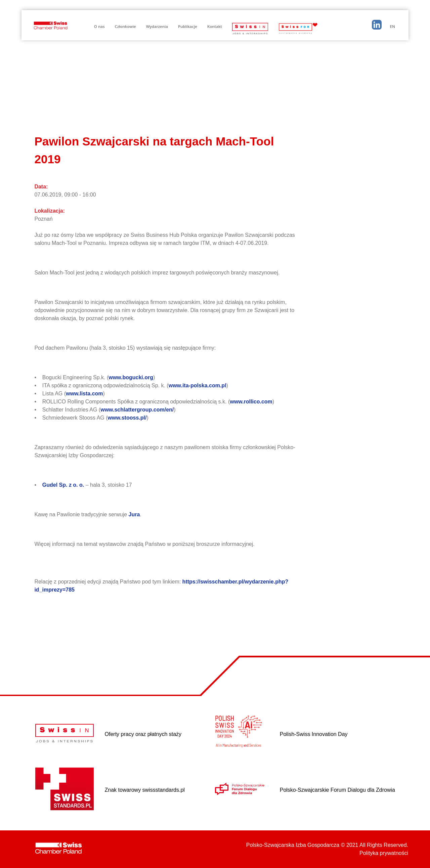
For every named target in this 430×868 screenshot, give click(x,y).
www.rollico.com (251, 402)
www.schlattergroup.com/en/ (137, 410)
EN (393, 26)
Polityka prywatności (384, 853)
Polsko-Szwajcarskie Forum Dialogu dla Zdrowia (337, 790)
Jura (134, 514)
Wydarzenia (157, 26)
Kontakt (215, 26)
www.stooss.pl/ (127, 418)
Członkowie (125, 26)
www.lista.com (84, 394)
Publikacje (188, 26)
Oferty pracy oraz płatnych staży (143, 734)
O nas (99, 26)
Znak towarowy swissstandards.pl (145, 790)
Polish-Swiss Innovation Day (314, 734)
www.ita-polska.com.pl (198, 385)
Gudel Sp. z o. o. (64, 485)
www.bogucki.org (131, 377)
